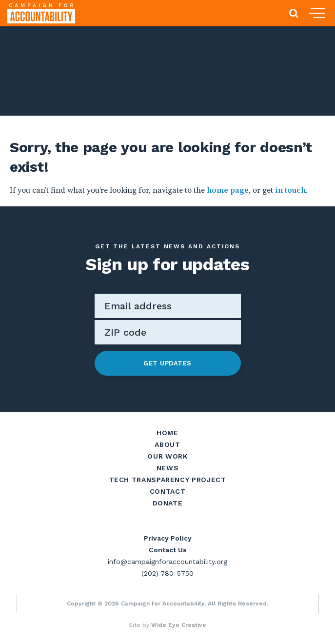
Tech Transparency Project (168, 480)
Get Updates (167, 363)
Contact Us (168, 550)
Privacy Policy (168, 538)
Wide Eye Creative (179, 625)
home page (228, 190)
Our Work (167, 456)
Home (167, 433)
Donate (168, 503)
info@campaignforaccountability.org (167, 562)
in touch (290, 190)
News (168, 468)
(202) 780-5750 (167, 573)
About (167, 444)
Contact (167, 491)
